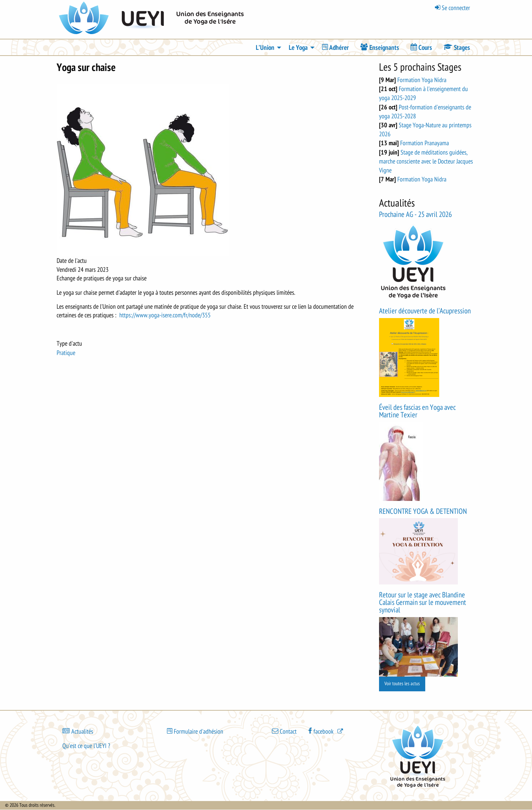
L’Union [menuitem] (265, 48)
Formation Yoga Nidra (422, 80)
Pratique (66, 353)
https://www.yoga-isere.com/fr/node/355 (165, 315)
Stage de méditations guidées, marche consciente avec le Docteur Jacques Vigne (426, 161)
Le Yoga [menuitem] (298, 48)
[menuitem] (336, 48)
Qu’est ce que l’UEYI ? (86, 746)
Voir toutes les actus (402, 684)
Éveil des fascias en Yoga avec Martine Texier (417, 411)
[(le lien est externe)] (326, 731)
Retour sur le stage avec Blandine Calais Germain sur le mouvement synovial (423, 603)
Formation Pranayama (425, 143)
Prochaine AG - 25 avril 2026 (415, 215)
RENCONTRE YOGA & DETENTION (423, 511)
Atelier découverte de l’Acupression (425, 311)
